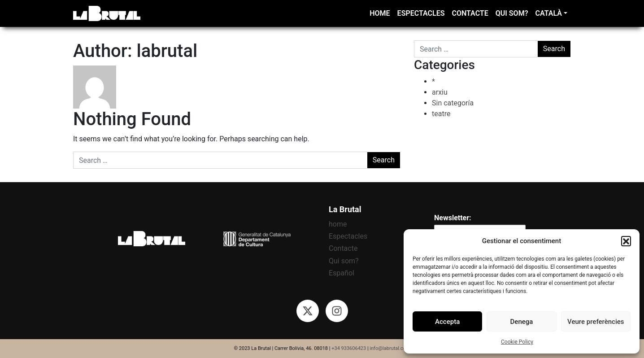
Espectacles (421, 13)
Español (342, 273)
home (380, 13)
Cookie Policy (517, 342)
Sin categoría (453, 103)
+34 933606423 (349, 348)
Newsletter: (453, 218)
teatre (441, 114)
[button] (626, 241)
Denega (522, 322)
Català (549, 13)
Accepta (447, 322)
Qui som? (512, 13)
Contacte (470, 13)
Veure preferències (596, 322)
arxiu (440, 92)
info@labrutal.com (390, 348)
